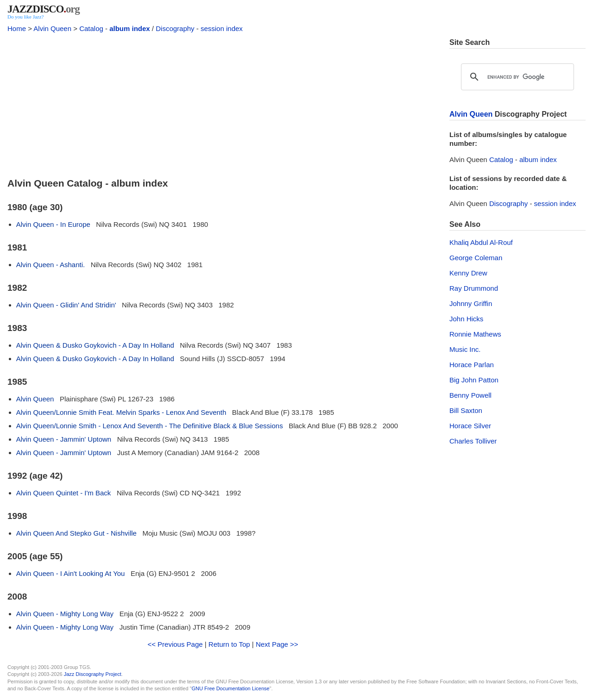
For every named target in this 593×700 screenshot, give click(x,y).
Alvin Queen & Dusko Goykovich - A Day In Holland (95, 345)
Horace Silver (470, 426)
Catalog (91, 28)
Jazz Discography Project (93, 674)
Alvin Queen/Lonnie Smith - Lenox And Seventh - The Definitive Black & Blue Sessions (150, 426)
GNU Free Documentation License (231, 688)
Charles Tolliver (473, 441)
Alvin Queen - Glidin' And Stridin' (66, 305)
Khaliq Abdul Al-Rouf (481, 242)
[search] (516, 77)
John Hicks (466, 319)
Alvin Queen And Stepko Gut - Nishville (76, 533)
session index (222, 28)
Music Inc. (465, 349)
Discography (175, 28)
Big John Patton (474, 380)
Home (17, 28)
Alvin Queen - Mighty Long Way (65, 614)
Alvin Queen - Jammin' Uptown (64, 439)
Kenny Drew (468, 273)
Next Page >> (277, 644)
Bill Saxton (466, 410)
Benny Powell (470, 395)
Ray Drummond (474, 288)
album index (130, 28)
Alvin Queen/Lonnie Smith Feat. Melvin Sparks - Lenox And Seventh (121, 412)
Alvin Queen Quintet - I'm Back (64, 493)
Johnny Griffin (471, 303)
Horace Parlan (472, 365)
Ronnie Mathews (475, 334)
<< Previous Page (175, 644)
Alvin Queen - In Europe (53, 224)
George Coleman (476, 258)
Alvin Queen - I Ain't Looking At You (71, 573)
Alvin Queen (52, 28)
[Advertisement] (223, 103)
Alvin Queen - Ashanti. (50, 265)
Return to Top (229, 644)
